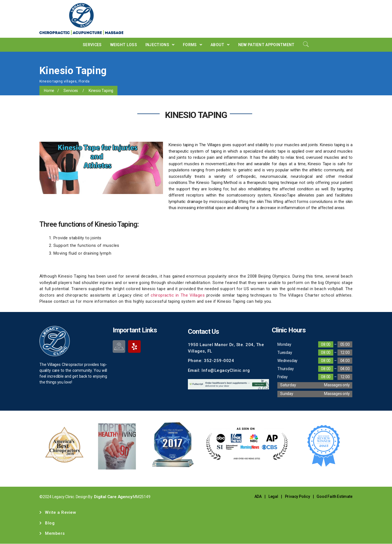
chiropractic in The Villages (178, 295)
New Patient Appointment (266, 45)
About (220, 45)
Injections (160, 45)
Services (92, 45)
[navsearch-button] (306, 45)
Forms (193, 45)
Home (49, 91)
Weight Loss (124, 45)
